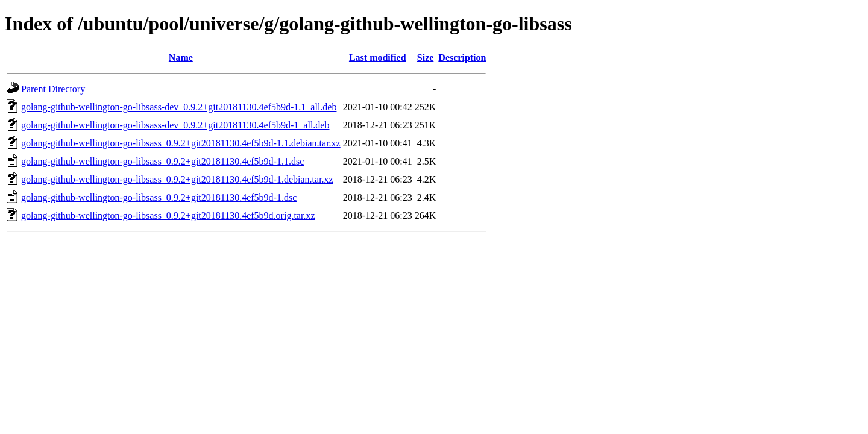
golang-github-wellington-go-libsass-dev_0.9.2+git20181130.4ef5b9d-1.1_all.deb (179, 107)
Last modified (378, 58)
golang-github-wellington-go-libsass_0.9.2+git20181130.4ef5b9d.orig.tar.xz (168, 215)
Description (462, 58)
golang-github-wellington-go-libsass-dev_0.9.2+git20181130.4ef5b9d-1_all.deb (175, 125)
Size (426, 58)
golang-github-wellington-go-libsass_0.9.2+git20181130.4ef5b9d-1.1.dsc (162, 161)
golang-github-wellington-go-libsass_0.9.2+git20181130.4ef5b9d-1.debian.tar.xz (177, 179)
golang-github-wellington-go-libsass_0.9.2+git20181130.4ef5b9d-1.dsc (159, 197)
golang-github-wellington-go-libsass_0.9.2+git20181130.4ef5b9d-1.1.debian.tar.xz (181, 143)
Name (181, 58)
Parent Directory (53, 89)
